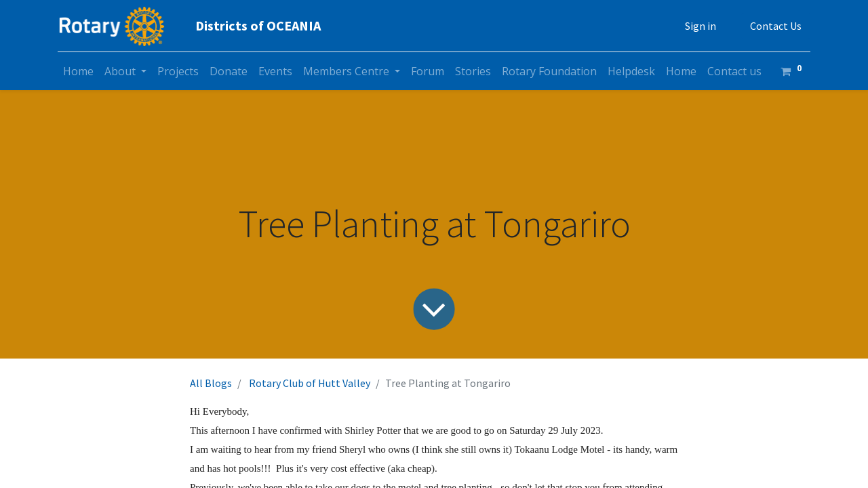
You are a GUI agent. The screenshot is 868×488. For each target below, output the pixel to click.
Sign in (701, 26)
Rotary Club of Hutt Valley (310, 383)
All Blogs (211, 383)
